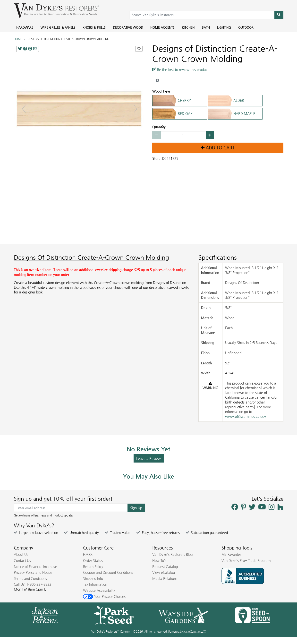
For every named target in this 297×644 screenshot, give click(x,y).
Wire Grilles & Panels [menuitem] (58, 27)
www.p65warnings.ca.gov (246, 416)
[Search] (279, 15)
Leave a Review (148, 458)
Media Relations (165, 578)
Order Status (93, 560)
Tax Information (95, 584)
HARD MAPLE (235, 114)
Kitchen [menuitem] (188, 27)
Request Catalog (165, 567)
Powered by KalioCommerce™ (187, 631)
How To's (159, 560)
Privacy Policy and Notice (33, 572)
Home (18, 39)
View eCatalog (164, 572)
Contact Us (22, 560)
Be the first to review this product (180, 69)
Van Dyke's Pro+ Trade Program (246, 560)
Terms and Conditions (30, 578)
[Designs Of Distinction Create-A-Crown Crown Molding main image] (79, 109)
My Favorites (231, 554)
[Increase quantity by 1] (210, 135)
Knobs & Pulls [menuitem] (94, 27)
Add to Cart (218, 148)
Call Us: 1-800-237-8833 (33, 584)
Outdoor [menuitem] (246, 27)
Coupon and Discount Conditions (108, 572)
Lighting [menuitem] (224, 27)
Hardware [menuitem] (25, 27)
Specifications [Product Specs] (218, 257)
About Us (21, 554)
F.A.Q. (88, 554)
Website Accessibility (99, 590)
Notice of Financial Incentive (35, 567)
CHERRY (180, 101)
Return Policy (93, 567)
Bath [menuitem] (206, 27)
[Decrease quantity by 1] (157, 135)
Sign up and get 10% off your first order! (63, 499)
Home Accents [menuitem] (162, 27)
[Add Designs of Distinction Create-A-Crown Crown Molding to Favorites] (139, 49)
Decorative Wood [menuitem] (128, 27)
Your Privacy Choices (104, 596)
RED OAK (180, 114)
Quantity (159, 127)
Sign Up (136, 508)
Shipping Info (93, 578)
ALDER (235, 101)
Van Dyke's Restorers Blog (172, 554)
